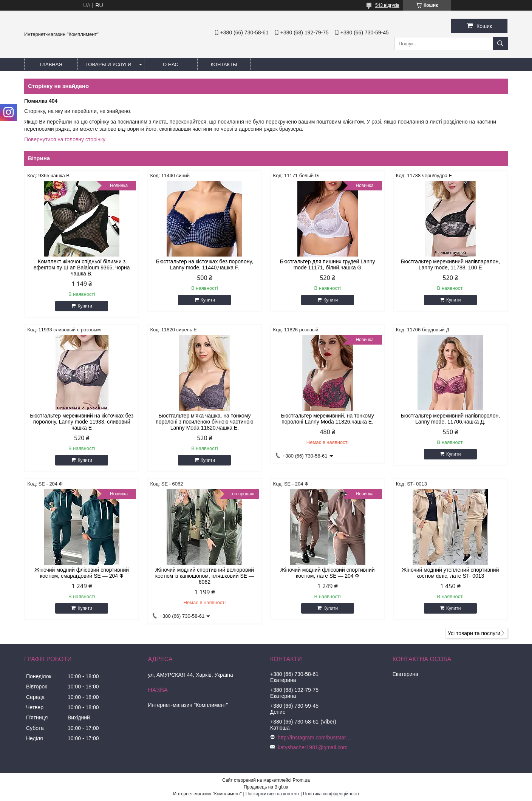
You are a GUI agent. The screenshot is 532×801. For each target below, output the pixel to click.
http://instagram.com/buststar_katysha (315, 738)
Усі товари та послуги (474, 633)
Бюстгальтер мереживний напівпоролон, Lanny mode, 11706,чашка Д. (451, 419)
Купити (85, 306)
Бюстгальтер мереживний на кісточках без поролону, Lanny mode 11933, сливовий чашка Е (82, 422)
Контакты (224, 64)
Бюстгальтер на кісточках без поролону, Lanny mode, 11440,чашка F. (205, 264)
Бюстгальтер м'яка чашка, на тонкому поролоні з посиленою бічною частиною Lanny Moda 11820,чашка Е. (205, 422)
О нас (171, 64)
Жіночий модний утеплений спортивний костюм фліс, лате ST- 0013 (450, 573)
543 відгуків (387, 5)
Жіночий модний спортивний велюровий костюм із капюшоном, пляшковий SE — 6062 (205, 576)
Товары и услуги (108, 64)
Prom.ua (301, 780)
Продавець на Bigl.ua (266, 787)
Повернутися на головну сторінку (65, 139)
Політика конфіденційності (331, 794)
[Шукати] (500, 44)
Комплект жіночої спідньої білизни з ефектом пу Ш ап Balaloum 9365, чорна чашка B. (82, 268)
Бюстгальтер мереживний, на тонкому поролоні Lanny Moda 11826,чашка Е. (327, 419)
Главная (51, 64)
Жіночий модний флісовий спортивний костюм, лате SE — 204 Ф (328, 573)
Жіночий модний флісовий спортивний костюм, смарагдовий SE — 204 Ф (82, 573)
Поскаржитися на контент (272, 794)
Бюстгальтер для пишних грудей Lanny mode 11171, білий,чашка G (328, 264)
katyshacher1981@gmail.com (313, 747)
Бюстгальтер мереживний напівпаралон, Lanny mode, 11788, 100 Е (450, 264)
